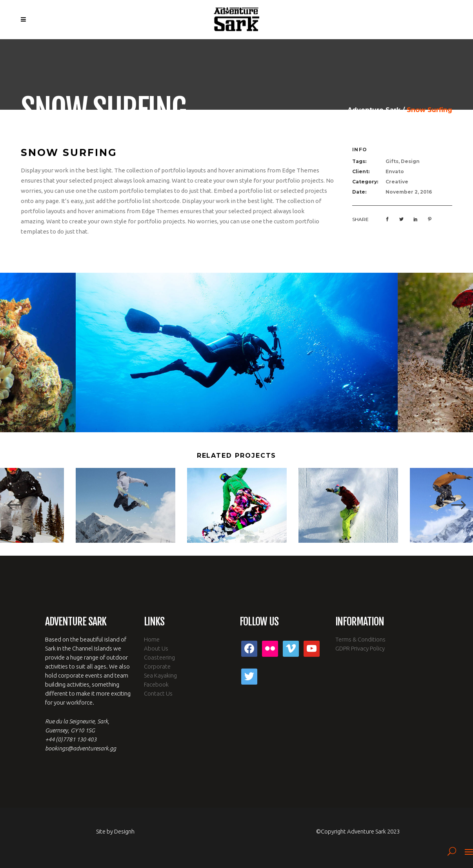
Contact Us (158, 693)
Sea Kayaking (160, 675)
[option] (237, 352)
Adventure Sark (374, 110)
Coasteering (159, 657)
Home (152, 639)
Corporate (157, 666)
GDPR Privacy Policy (360, 648)
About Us (156, 648)
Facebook (156, 684)
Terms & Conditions (360, 639)
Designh (124, 831)
